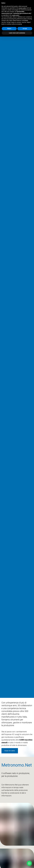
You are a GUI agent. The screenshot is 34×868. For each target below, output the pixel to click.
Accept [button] (25, 29)
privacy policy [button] (22, 8)
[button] (29, 863)
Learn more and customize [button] (17, 33)
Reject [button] (9, 29)
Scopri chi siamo (10, 751)
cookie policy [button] (16, 15)
